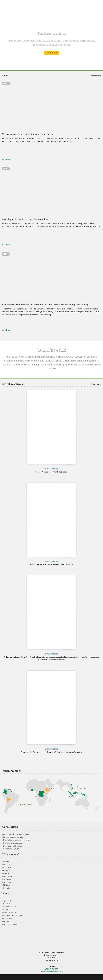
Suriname (7, 879)
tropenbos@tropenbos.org (52, 972)
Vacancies (8, 918)
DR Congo (7, 867)
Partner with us (10, 907)
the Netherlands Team (13, 915)
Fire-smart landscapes (13, 843)
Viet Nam (7, 882)
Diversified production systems (16, 840)
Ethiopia (7, 870)
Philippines (8, 885)
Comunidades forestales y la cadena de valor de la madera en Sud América (51, 752)
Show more (96, 76)
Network (7, 904)
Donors (6, 910)
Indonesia (7, 876)
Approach (7, 901)
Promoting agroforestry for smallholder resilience (51, 564)
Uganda (7, 888)
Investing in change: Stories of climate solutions (25, 219)
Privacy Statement (11, 924)
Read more (7, 160)
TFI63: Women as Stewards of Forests (51, 472)
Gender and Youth (11, 849)
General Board (10, 913)
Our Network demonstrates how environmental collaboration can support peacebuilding (45, 304)
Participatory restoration (14, 837)
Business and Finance (13, 846)
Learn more (51, 53)
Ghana (6, 873)
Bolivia (6, 862)
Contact (6, 921)
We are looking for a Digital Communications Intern (28, 134)
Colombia (7, 865)
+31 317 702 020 (51, 969)
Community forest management (17, 834)
